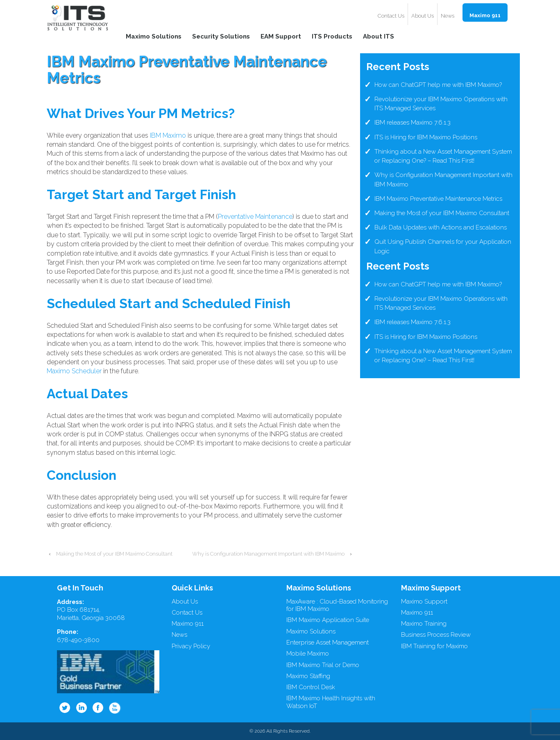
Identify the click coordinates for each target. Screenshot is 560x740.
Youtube (115, 708)
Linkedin (82, 708)
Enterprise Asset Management (328, 642)
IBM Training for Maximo (434, 646)
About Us (423, 16)
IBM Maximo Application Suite (328, 620)
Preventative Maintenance (255, 217)
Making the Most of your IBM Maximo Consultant (114, 554)
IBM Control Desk (311, 687)
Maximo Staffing (308, 676)
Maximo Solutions (154, 36)
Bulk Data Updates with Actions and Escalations (441, 227)
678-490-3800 (78, 640)
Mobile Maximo (308, 654)
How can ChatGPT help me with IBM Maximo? (438, 85)
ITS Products (332, 36)
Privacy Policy (191, 646)
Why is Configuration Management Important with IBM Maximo (268, 554)
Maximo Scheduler (74, 371)
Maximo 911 (485, 15)
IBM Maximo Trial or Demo (323, 665)
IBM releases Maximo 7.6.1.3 (413, 123)
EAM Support (281, 36)
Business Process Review (436, 635)
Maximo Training (424, 624)
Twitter (65, 708)
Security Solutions (221, 36)
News (448, 16)
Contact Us (391, 16)
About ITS (379, 36)
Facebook (98, 708)
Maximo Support (424, 602)
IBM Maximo (168, 135)
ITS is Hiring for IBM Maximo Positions (426, 137)
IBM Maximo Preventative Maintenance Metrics (438, 199)
